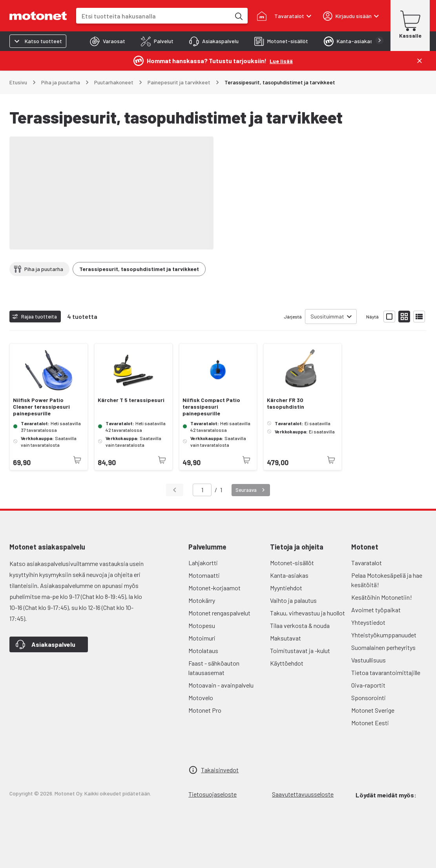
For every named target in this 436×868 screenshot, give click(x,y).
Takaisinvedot (220, 770)
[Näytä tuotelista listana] (419, 317)
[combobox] (153, 16)
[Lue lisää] (281, 61)
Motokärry (202, 600)
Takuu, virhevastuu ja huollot (307, 613)
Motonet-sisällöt (292, 563)
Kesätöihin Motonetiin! (382, 597)
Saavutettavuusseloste (303, 794)
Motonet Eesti (370, 723)
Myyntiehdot (286, 588)
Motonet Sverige (373, 710)
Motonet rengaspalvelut (219, 613)
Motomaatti (204, 575)
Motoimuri (202, 638)
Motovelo (201, 698)
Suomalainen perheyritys (383, 647)
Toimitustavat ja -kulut (300, 651)
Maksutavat (285, 638)
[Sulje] (420, 61)
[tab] (108, 41)
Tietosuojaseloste (213, 794)
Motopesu (202, 625)
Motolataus (203, 651)
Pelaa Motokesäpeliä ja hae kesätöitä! (387, 580)
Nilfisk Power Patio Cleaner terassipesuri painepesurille (41, 407)
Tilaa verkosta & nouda (300, 625)
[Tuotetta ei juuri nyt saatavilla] (77, 460)
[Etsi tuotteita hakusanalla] (238, 16)
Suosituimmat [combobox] (327, 316)
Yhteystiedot (368, 622)
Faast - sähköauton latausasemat (214, 668)
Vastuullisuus (369, 660)
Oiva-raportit (368, 685)
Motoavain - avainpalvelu (221, 685)
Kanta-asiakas (289, 575)
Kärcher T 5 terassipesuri (131, 400)
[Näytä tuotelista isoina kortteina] (389, 317)
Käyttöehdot (287, 663)
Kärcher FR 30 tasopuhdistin (285, 403)
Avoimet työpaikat (376, 610)
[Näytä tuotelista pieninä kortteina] (404, 317)
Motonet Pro (205, 710)
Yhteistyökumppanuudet (384, 635)
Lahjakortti (203, 563)
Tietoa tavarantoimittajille (386, 672)
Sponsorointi (369, 698)
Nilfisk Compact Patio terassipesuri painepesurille (211, 407)
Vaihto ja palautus (293, 600)
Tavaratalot (367, 563)
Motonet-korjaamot (214, 588)
